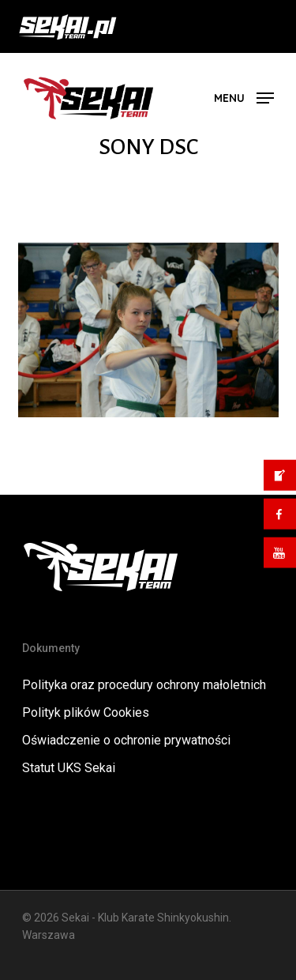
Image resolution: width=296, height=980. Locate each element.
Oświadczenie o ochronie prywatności (126, 740)
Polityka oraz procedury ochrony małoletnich (144, 685)
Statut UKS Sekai (69, 768)
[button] (244, 97)
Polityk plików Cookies (86, 712)
